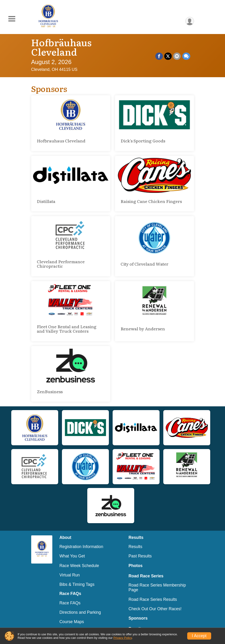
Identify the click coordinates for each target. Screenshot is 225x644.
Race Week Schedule (79, 556)
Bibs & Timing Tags (77, 575)
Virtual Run (70, 566)
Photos (136, 556)
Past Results (140, 547)
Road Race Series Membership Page (157, 578)
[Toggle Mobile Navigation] (12, 19)
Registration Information (81, 537)
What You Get (72, 547)
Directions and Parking (80, 603)
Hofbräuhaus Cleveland (85, 42)
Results (135, 537)
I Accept (199, 636)
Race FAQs (70, 594)
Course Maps (72, 612)
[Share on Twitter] (168, 52)
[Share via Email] (177, 52)
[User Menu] (190, 21)
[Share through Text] (186, 52)
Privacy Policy (123, 638)
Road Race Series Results (153, 590)
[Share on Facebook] (159, 52)
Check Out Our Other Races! (155, 599)
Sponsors (138, 609)
